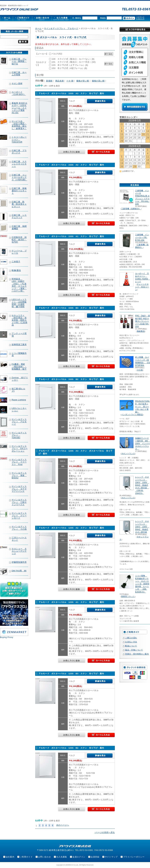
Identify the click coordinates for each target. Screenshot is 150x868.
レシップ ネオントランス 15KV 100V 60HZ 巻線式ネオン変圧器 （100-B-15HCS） (142, 485)
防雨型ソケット (128, 596)
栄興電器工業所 (19, 345)
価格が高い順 (98, 81)
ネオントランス (128, 454)
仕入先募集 (62, 857)
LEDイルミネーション (19, 409)
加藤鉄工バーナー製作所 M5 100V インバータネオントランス (142, 444)
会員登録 (95, 857)
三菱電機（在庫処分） (131, 209)
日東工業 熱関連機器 (19, 227)
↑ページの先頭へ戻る (105, 832)
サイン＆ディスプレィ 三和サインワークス (19, 502)
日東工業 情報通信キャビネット (19, 191)
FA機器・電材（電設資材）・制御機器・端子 (19, 367)
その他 (140, 370)
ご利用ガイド (26, 857)
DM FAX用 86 (19, 571)
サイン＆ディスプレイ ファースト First (19, 462)
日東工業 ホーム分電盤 (19, 74)
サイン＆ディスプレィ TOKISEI (19, 435)
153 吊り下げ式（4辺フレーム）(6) (70, 68)
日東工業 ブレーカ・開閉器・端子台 (19, 61)
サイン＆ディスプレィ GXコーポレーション (20, 449)
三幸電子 (16, 262)
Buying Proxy (7, 637)
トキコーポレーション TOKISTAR (19, 139)
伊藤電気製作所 (19, 562)
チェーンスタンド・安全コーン (142, 287)
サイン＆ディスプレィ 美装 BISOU (19, 475)
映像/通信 (16, 270)
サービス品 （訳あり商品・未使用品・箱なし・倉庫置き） (19, 125)
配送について (131, 646)
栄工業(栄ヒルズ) (19, 390)
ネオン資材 (17, 83)
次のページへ (63, 825)
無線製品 (141, 331)
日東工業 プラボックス (19, 152)
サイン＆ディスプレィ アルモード (19, 422)
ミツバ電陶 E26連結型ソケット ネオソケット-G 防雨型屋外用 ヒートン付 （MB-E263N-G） (142, 584)
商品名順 (60, 81)
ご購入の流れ (131, 638)
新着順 (49, 81)
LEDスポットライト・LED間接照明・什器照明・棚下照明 (19, 303)
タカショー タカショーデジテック (19, 551)
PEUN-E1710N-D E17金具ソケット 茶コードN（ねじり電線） (142, 407)
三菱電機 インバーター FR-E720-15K (142, 237)
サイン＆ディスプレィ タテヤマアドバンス (19, 489)
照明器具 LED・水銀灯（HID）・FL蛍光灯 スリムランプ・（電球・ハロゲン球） (19, 285)
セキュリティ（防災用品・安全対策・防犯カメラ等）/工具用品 (20, 320)
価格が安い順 (83, 81)
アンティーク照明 (19, 335)
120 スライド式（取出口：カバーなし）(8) (73, 59)
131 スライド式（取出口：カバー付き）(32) (74, 62)
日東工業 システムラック (19, 216)
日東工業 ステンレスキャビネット (19, 164)
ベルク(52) (57, 54)
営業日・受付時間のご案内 (137, 654)
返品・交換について (134, 650)
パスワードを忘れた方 (140, 18)
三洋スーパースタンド (19, 539)
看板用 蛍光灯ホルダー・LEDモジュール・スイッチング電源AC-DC (20, 108)
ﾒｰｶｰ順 (70, 81)
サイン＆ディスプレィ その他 (19, 528)
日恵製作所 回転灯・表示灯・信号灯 (19, 240)
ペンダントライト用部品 (132, 415)
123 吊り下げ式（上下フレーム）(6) (70, 65)
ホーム (38, 28)
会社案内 (10, 857)
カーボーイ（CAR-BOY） (19, 93)
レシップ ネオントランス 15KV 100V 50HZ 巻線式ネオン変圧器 (142, 527)
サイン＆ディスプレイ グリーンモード (19, 516)
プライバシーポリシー (134, 857)
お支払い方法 (131, 642)
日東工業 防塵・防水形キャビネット (19, 204)
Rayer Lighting (19, 400)
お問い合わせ (45, 857)
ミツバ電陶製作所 (19, 354)
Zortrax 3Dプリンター (20, 379)
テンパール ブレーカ (19, 252)
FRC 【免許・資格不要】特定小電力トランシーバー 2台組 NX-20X (142, 321)
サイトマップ (111, 857)
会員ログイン (79, 857)
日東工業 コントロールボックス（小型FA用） (19, 177)
